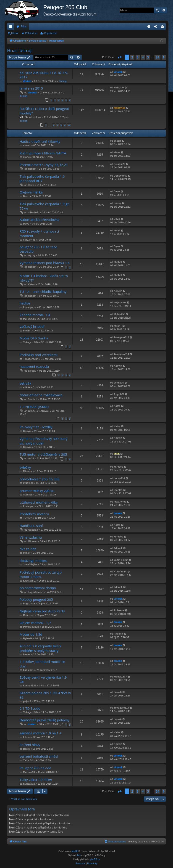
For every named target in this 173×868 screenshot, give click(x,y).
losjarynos (29, 307)
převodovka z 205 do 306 (39, 479)
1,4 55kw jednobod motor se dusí (42, 664)
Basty (26, 749)
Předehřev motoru (34, 514)
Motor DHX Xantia (34, 338)
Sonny (118, 203)
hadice (25, 303)
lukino (27, 737)
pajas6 (27, 701)
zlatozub (119, 87)
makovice (119, 108)
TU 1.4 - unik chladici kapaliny (43, 291)
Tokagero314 (31, 342)
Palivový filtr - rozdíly (36, 427)
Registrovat (50, 33)
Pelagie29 (119, 164)
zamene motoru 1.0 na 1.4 (41, 733)
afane (26, 157)
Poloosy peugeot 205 (36, 599)
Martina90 (29, 772)
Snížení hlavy (30, 745)
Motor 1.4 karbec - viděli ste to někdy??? (44, 278)
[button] (120, 57)
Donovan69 (120, 176)
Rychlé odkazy (11, 27)
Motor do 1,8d (31, 634)
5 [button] (148, 57)
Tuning (63, 81)
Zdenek (118, 548)
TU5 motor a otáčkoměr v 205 (43, 454)
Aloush (118, 291)
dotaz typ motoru (33, 561)
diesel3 (32, 371)
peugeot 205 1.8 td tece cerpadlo (38, 249)
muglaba (28, 483)
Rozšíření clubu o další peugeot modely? (44, 111)
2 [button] (132, 57)
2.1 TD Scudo (30, 708)
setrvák (25, 383)
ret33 (31, 458)
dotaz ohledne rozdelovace (41, 395)
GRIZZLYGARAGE (39, 411)
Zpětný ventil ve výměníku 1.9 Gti (43, 679)
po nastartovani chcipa (38, 588)
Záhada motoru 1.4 (35, 315)
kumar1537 (30, 685)
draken (27, 81)
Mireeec (28, 471)
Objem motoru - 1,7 (35, 623)
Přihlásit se (31, 33)
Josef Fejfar (30, 564)
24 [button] (157, 57)
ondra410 (119, 478)
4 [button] (143, 57)
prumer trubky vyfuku (37, 491)
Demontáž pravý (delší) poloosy (45, 720)
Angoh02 (119, 394)
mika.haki (34, 212)
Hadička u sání (31, 526)
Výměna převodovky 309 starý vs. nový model (44, 441)
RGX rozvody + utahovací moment (39, 233)
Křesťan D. (30, 581)
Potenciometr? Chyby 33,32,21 (44, 165)
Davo (31, 185)
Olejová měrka (31, 192)
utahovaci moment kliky (39, 502)
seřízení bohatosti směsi (39, 756)
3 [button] (138, 57)
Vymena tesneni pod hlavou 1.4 (45, 263)
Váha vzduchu (31, 537)
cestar (27, 145)
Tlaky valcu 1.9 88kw (36, 780)
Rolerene (28, 615)
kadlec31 (28, 670)
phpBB (75, 851)
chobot (32, 169)
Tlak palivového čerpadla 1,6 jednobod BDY (42, 179)
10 (69, 125)
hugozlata (34, 592)
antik (117, 454)
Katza (31, 284)
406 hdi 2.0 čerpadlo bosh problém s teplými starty (40, 648)
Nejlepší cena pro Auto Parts (42, 611)
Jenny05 (119, 383)
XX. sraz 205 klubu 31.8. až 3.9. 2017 (44, 75)
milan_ (27, 331)
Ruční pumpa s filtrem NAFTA (43, 153)
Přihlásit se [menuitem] (157, 27)
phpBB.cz (95, 859)
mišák (27, 387)
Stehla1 (32, 399)
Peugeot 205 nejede (35, 768)
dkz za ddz (28, 549)
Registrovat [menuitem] (164, 27)
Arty (79, 855)
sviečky (25, 467)
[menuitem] (149, 26)
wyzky (31, 255)
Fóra (24, 26)
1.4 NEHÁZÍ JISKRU (34, 407)
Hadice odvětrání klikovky (40, 141)
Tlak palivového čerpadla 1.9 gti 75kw (45, 206)
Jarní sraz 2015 (31, 88)
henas (27, 654)
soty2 (26, 240)
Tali (25, 760)
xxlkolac (33, 530)
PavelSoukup (31, 627)
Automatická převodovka (39, 220)
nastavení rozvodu (34, 366)
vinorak (118, 72)
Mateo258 (29, 319)
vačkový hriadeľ (32, 326)
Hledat (15, 33)
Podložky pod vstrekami (39, 355)
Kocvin (118, 366)
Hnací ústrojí (20, 50)
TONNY (27, 518)
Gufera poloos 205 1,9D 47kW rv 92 (45, 695)
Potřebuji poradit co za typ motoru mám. (41, 574)
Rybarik (28, 638)
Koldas (37, 117)
